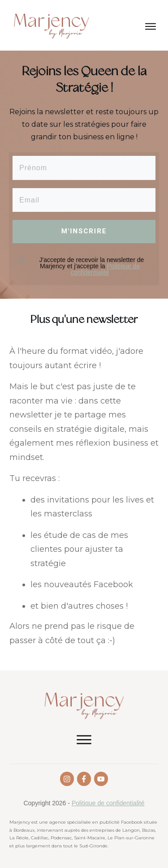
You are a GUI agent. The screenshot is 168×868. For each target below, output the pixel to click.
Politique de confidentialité (105, 269)
